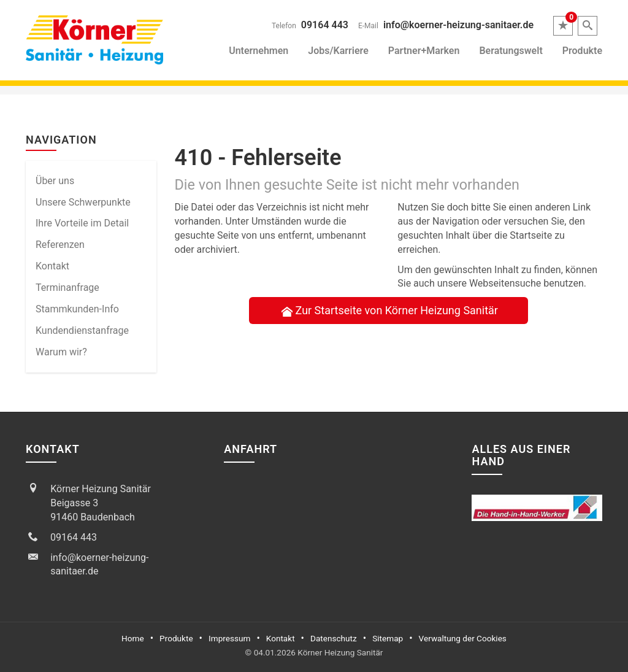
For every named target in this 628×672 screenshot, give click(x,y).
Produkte (582, 51)
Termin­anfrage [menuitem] (67, 288)
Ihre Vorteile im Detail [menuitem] (82, 223)
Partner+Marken (424, 51)
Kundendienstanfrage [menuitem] (82, 330)
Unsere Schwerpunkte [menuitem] (83, 202)
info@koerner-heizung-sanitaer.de (458, 25)
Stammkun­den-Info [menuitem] (77, 309)
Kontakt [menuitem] (52, 266)
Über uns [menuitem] (55, 181)
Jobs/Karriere (338, 51)
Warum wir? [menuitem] (61, 352)
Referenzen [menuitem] (60, 245)
